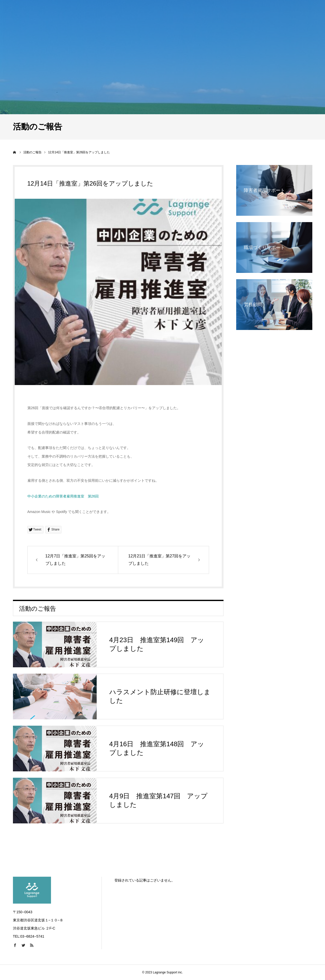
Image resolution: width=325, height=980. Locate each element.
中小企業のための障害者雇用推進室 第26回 (63, 496)
